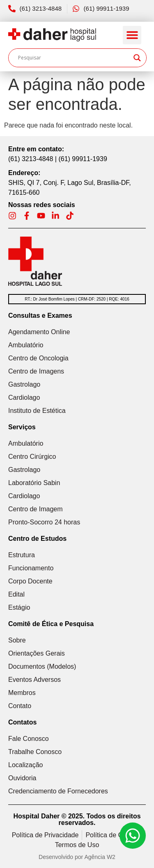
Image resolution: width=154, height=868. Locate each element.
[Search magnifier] (137, 58)
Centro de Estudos (37, 539)
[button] (132, 35)
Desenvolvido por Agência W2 (77, 857)
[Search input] (74, 58)
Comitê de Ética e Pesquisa (51, 624)
